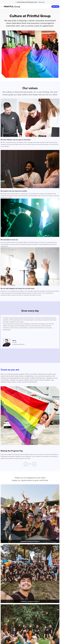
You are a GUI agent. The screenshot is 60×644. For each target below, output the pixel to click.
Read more (42, 2)
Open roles (55, 7)
